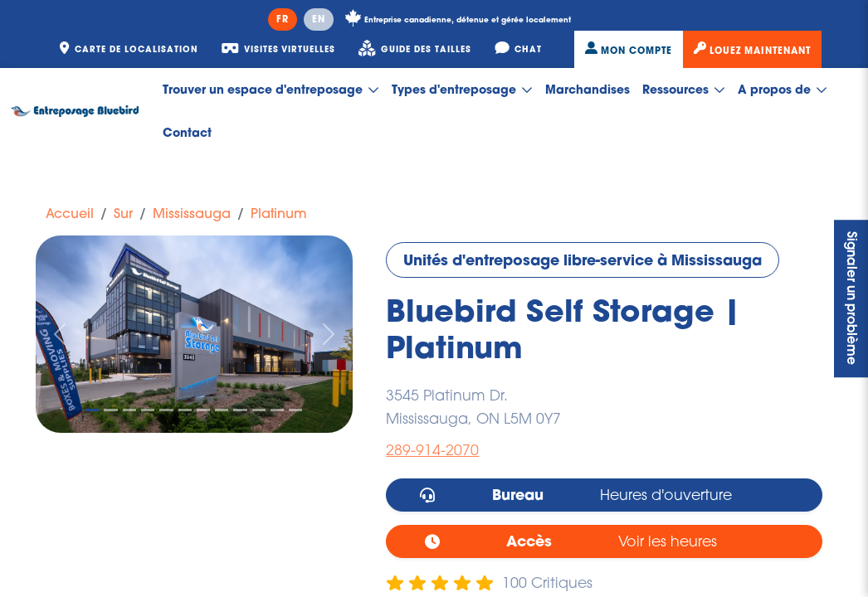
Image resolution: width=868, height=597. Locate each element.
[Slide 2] (110, 410)
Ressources (684, 89)
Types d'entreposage (462, 89)
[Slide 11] (277, 410)
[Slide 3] (129, 410)
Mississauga (192, 213)
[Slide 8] (222, 410)
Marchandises (588, 89)
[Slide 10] (259, 410)
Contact (187, 132)
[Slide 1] (92, 410)
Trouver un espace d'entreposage (271, 89)
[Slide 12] (295, 410)
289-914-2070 (432, 450)
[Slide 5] (166, 410)
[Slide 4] (148, 410)
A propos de (783, 89)
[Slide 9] (240, 410)
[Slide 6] (185, 410)
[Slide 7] (203, 410)
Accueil (70, 213)
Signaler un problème (851, 299)
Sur (123, 213)
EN (319, 19)
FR (283, 19)
